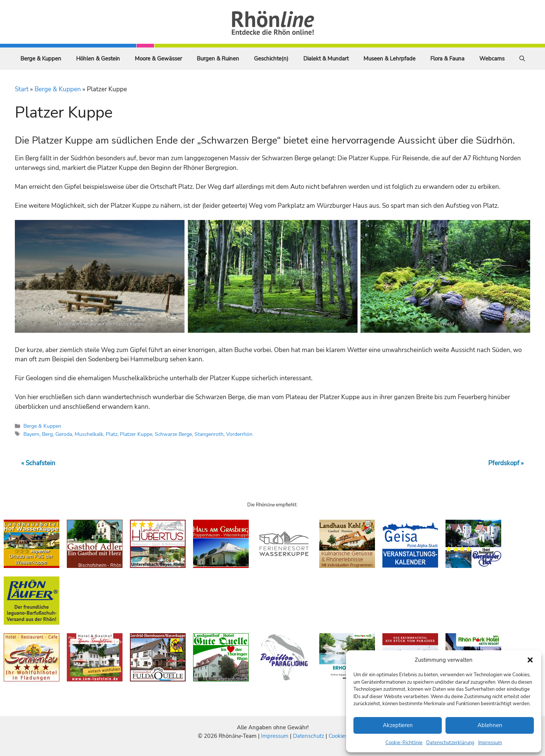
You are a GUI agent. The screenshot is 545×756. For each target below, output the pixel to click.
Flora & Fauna (447, 59)
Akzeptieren (398, 725)
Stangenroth (209, 434)
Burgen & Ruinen (218, 59)
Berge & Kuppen (41, 59)
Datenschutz (309, 736)
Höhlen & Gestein (98, 59)
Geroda (64, 434)
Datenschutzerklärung (450, 743)
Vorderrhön (239, 434)
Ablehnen (490, 725)
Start (22, 89)
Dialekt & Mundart (326, 59)
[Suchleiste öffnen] (522, 59)
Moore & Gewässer (158, 59)
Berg (47, 434)
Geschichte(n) (271, 59)
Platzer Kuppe (136, 434)
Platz (112, 434)
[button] (530, 660)
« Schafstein (38, 463)
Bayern (31, 434)
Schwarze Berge (173, 434)
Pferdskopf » (506, 463)
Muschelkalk (89, 434)
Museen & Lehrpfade (389, 59)
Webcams (492, 59)
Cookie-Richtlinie (404, 743)
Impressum (490, 743)
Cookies (338, 736)
